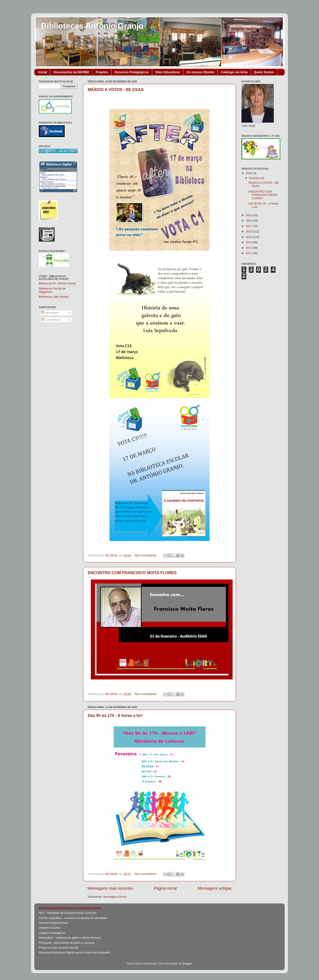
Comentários (51, 320)
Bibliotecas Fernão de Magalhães (52, 290)
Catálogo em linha (234, 72)
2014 (249, 242)
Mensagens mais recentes (110, 888)
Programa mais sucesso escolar (59, 948)
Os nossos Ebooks (200, 72)
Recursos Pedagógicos (132, 72)
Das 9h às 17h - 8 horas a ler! (115, 716)
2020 (249, 173)
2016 (249, 231)
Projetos (102, 72)
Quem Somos (264, 72)
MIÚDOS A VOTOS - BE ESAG (116, 90)
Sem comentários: (146, 556)
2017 (249, 226)
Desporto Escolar (50, 928)
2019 (249, 215)
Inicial (43, 72)
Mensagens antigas (215, 888)
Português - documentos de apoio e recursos (67, 943)
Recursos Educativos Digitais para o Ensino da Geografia (74, 953)
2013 (249, 248)
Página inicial (165, 888)
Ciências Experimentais (53, 923)
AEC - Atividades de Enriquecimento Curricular (68, 913)
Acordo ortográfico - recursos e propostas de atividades (73, 918)
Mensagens (50, 313)
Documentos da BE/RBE (71, 72)
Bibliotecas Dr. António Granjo (57, 284)
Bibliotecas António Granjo (92, 26)
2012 (249, 253)
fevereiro (255, 178)
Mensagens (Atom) (115, 897)
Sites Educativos (168, 72)
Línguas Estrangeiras (52, 933)
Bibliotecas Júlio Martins (54, 297)
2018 (249, 221)
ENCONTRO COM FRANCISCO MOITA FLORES (132, 573)
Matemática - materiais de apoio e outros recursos (70, 938)
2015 (249, 237)
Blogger (187, 964)
